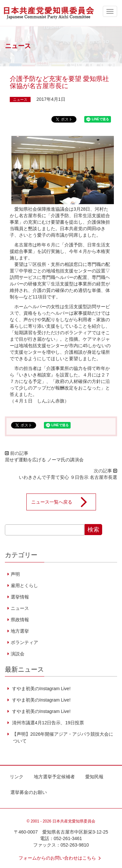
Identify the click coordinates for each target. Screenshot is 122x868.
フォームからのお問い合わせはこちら (61, 858)
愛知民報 (94, 777)
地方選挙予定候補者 (54, 777)
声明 (15, 574)
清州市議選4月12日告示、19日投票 (47, 723)
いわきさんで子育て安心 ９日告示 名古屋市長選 (68, 477)
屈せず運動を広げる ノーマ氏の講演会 (44, 460)
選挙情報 (20, 597)
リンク (17, 777)
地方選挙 (20, 631)
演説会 (18, 654)
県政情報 (20, 620)
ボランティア (24, 642)
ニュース (20, 99)
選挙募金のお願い (29, 792)
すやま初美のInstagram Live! (41, 689)
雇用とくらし (24, 585)
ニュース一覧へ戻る (63, 502)
